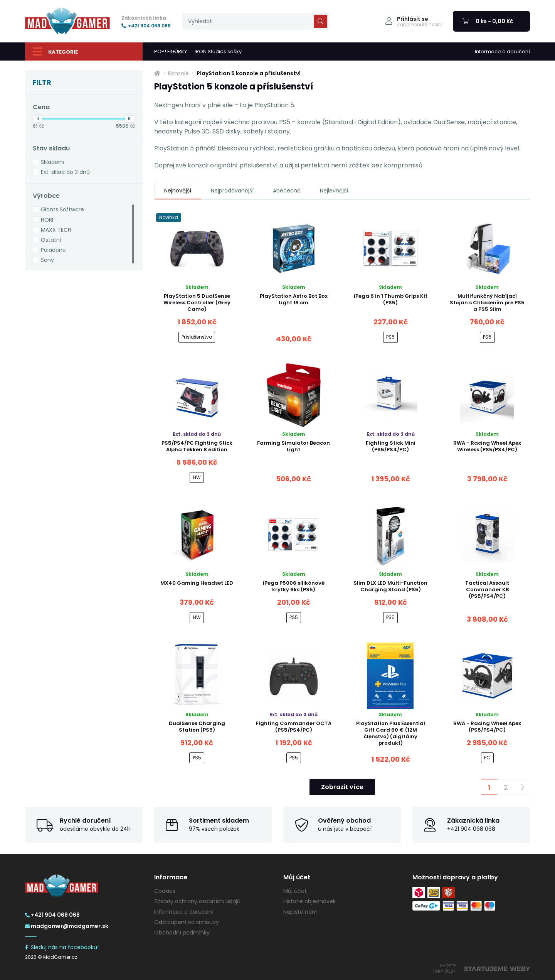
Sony (47, 260)
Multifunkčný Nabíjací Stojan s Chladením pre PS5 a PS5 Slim (487, 303)
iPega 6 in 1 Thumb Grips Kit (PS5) (391, 299)
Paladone (53, 250)
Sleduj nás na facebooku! (62, 947)
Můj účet (295, 891)
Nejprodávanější (232, 191)
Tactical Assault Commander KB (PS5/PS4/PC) (487, 590)
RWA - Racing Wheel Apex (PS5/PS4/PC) (487, 727)
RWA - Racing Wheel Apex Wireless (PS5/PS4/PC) (487, 446)
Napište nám (300, 912)
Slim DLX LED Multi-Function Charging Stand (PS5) (390, 586)
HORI (47, 220)
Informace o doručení (502, 51)
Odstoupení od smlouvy (187, 922)
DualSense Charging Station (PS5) (197, 727)
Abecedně (287, 191)
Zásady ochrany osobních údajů (197, 901)
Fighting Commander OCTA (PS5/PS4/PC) (294, 727)
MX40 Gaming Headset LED (197, 583)
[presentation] (256, 21)
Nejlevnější (334, 191)
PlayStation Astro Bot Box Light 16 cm (294, 299)
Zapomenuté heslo (419, 25)
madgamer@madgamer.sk (67, 926)
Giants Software (62, 209)
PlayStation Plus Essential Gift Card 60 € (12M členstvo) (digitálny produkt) (391, 733)
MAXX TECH (56, 230)
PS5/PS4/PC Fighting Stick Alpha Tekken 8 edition (197, 446)
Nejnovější (178, 191)
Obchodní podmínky (182, 933)
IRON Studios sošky (218, 51)
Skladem (52, 162)
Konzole (178, 73)
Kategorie (55, 52)
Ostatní (51, 240)
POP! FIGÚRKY (171, 51)
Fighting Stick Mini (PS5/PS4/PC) (391, 446)
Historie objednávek (309, 901)
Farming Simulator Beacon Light (293, 446)
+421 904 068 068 (146, 26)
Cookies (165, 891)
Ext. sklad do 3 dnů (65, 172)
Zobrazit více (342, 787)
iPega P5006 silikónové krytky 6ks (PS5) (294, 586)
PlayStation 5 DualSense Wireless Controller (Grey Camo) (197, 303)
